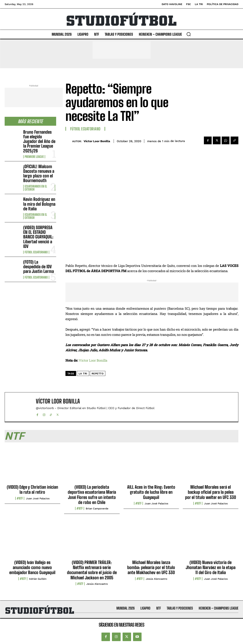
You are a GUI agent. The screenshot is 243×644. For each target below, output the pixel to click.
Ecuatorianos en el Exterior (36, 188)
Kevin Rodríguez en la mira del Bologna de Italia (39, 204)
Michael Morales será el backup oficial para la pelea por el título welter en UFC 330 (211, 492)
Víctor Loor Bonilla (97, 141)
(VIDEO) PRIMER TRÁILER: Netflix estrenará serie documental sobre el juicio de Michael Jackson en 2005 (92, 570)
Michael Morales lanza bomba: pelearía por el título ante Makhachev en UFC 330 (151, 567)
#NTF (20, 498)
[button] (189, 34)
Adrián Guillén (38, 579)
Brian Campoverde (97, 509)
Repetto (98, 374)
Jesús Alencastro (97, 584)
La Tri (83, 374)
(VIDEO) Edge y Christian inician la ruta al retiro (32, 490)
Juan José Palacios (38, 498)
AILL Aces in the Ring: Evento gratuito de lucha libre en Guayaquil (151, 492)
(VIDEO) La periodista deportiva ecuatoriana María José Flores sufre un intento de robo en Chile (92, 495)
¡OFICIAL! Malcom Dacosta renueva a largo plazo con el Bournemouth (39, 174)
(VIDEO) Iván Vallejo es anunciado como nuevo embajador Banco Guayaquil (32, 567)
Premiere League (34, 157)
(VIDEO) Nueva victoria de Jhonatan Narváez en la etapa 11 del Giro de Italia (211, 567)
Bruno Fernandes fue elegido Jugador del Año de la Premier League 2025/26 (39, 141)
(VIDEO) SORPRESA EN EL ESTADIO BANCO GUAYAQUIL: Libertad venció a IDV (38, 237)
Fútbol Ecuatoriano (36, 252)
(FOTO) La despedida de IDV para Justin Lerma (39, 267)
